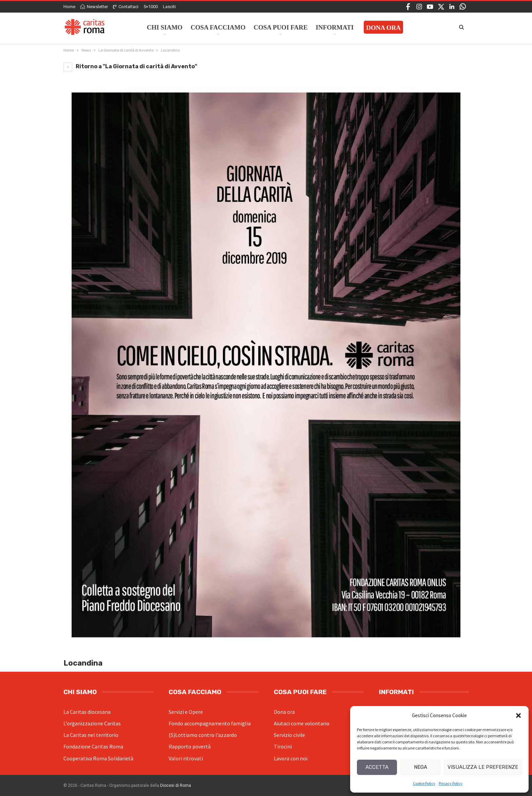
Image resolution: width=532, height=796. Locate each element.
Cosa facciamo (218, 27)
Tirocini (283, 746)
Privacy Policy (451, 783)
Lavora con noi (291, 758)
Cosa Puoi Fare (281, 27)
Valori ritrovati (186, 758)
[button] (518, 716)
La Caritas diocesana (87, 712)
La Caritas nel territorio (91, 735)
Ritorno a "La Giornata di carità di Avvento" (130, 66)
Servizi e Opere (186, 712)
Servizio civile (289, 735)
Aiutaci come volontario (302, 723)
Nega (421, 767)
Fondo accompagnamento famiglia (210, 723)
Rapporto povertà (190, 746)
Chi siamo (165, 27)
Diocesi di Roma (176, 785)
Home (69, 7)
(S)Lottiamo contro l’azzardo (203, 735)
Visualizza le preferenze (483, 767)
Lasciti (169, 7)
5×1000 (151, 7)
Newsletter (94, 7)
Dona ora (284, 712)
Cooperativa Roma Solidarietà (98, 758)
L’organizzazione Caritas (92, 723)
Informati (335, 27)
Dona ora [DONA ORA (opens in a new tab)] (383, 28)
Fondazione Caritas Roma (93, 746)
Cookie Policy (424, 783)
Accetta (377, 767)
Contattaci (126, 7)
